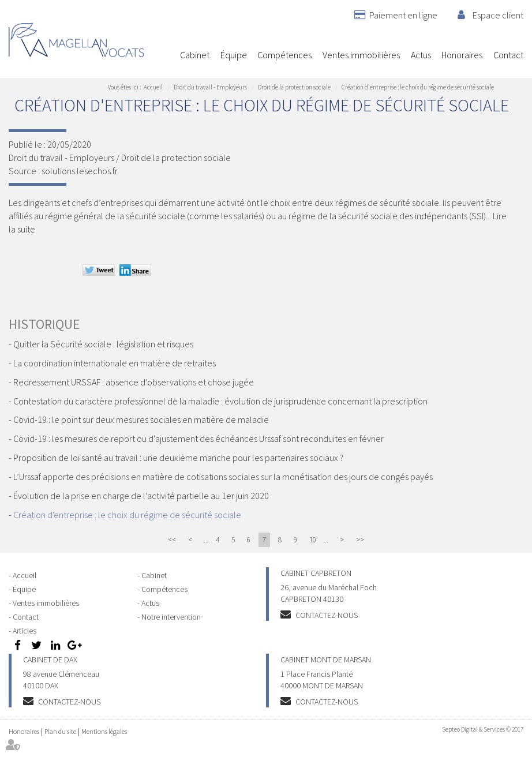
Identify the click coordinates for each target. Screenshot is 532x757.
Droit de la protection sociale (294, 87)
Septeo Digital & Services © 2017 (483, 729)
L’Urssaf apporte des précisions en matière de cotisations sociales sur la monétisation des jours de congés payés (223, 477)
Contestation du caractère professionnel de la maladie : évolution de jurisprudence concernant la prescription (220, 401)
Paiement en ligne (403, 15)
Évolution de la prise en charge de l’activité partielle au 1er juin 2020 (141, 496)
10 (313, 540)
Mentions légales (104, 731)
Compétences (284, 55)
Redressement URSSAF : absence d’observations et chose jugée (134, 382)
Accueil (165, 55)
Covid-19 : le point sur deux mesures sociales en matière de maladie (141, 419)
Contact (508, 55)
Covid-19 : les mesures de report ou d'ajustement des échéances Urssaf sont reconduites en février (198, 439)
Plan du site (60, 731)
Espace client (498, 15)
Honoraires (462, 55)
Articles (25, 631)
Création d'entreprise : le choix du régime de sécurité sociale (418, 87)
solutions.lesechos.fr (80, 171)
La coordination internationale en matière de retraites (115, 363)
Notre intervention (171, 617)
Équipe (234, 55)
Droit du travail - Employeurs (210, 87)
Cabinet (195, 55)
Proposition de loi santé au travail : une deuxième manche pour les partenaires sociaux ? (178, 458)
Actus (421, 55)
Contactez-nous (327, 615)
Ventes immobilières (361, 55)
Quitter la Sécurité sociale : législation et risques (103, 344)
